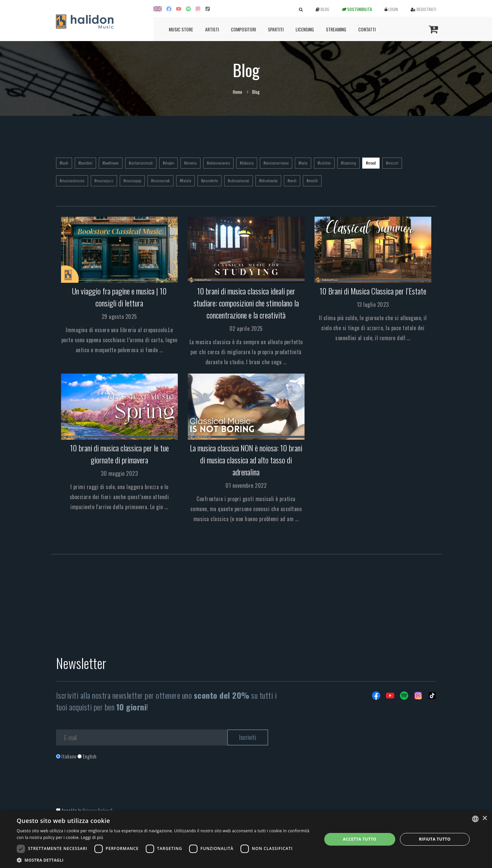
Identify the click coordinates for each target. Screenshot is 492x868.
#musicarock (160, 181)
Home (237, 92)
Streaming (336, 29)
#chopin (168, 163)
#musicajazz (104, 181)
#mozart (392, 163)
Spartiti (276, 29)
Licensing (305, 29)
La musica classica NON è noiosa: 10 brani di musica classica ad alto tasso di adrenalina (246, 460)
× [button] (484, 818)
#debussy (247, 163)
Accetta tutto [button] (360, 839)
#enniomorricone (276, 163)
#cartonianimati (141, 163)
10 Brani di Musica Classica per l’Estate (373, 291)
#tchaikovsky (268, 181)
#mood (371, 163)
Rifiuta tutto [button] (435, 839)
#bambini (85, 163)
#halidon (324, 163)
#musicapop (132, 181)
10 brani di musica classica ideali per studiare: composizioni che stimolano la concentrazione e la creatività (246, 303)
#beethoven (111, 163)
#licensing (348, 163)
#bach (64, 163)
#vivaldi (312, 181)
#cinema (190, 163)
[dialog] (246, 839)
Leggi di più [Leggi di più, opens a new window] (92, 837)
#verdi (292, 181)
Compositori (243, 29)
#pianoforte (209, 181)
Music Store (181, 29)
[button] (165, 860)
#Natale (185, 181)
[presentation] (107, 787)
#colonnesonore (218, 163)
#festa (303, 163)
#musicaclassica (72, 181)
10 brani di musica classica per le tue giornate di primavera (119, 454)
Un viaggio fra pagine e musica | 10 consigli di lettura (119, 297)
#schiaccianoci (238, 181)
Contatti (367, 29)
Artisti (212, 29)
